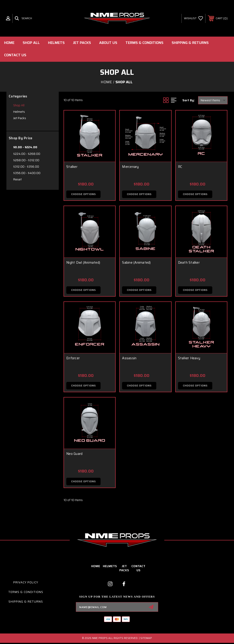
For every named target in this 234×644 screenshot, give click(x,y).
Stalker (72, 167)
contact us (138, 569)
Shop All (31, 43)
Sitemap (146, 639)
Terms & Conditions (144, 43)
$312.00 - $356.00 (26, 167)
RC (180, 167)
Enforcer (73, 359)
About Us (108, 43)
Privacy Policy (26, 584)
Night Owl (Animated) (83, 263)
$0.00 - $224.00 (25, 147)
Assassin (129, 359)
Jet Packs (82, 43)
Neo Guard (74, 455)
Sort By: (189, 100)
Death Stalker (189, 263)
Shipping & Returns (190, 43)
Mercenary (130, 167)
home (96, 567)
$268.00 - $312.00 (26, 160)
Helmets (56, 43)
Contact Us (15, 55)
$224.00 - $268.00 (27, 154)
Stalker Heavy (189, 359)
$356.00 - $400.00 (27, 173)
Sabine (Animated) (136, 263)
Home (9, 43)
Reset (17, 179)
